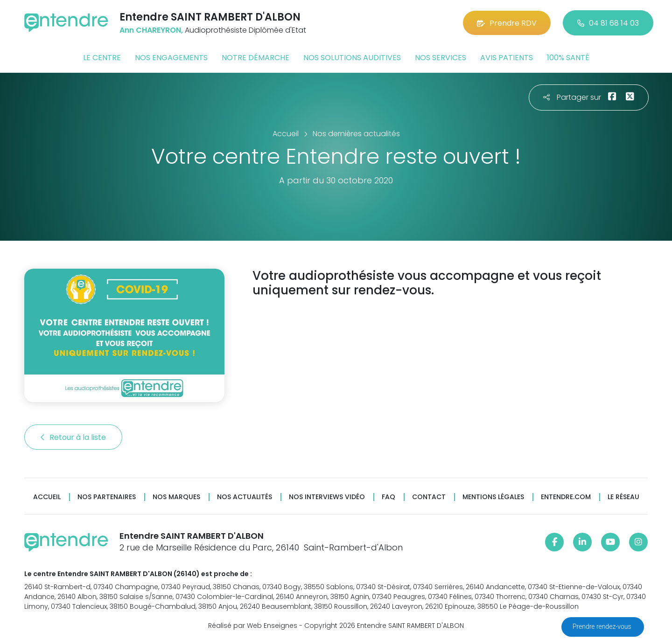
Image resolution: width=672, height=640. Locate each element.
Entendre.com (566, 497)
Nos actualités (245, 497)
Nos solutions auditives (352, 58)
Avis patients (507, 58)
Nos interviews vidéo (327, 497)
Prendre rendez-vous (603, 626)
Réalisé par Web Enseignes (253, 626)
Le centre (102, 58)
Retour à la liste (73, 437)
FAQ (388, 497)
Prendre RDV (507, 23)
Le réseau (623, 497)
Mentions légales (493, 497)
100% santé (568, 58)
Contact (429, 497)
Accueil (47, 497)
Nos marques (176, 497)
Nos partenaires (107, 497)
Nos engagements (171, 58)
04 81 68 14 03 (608, 23)
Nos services (441, 58)
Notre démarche (255, 58)
